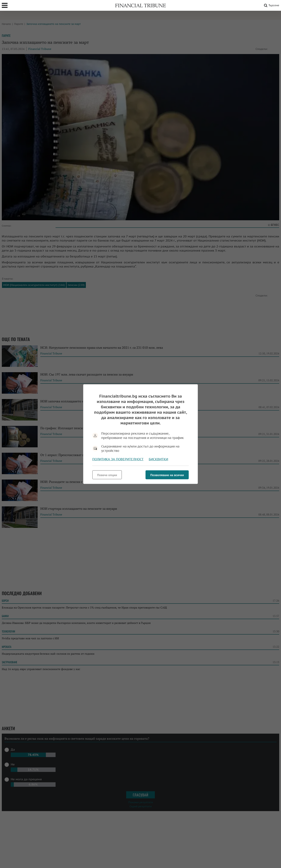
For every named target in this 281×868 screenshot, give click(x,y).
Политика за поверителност (118, 459)
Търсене (271, 5)
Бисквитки (158, 459)
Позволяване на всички (167, 475)
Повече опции (107, 475)
